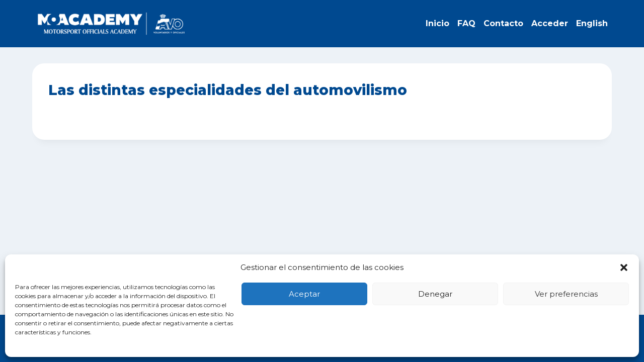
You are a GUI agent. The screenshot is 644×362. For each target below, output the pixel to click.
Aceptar (304, 294)
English (592, 23)
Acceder (550, 23)
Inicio (437, 23)
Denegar (435, 294)
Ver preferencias (566, 294)
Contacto (503, 23)
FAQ (466, 23)
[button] (624, 267)
